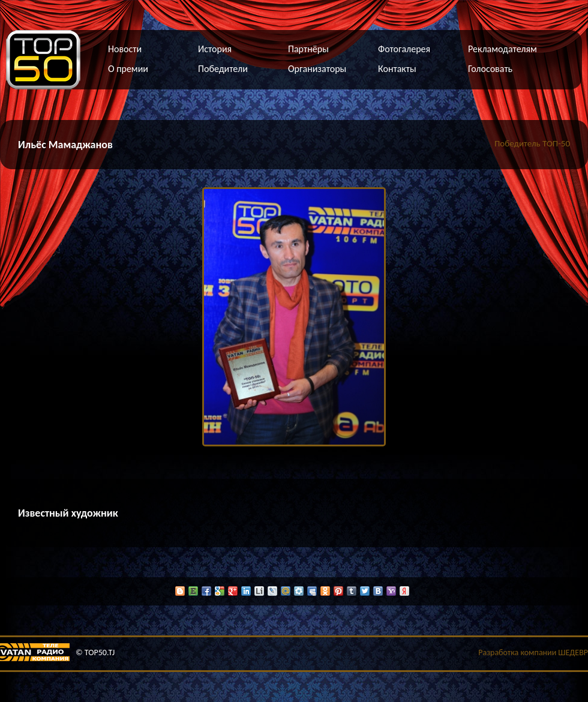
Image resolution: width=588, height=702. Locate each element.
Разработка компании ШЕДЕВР (533, 652)
